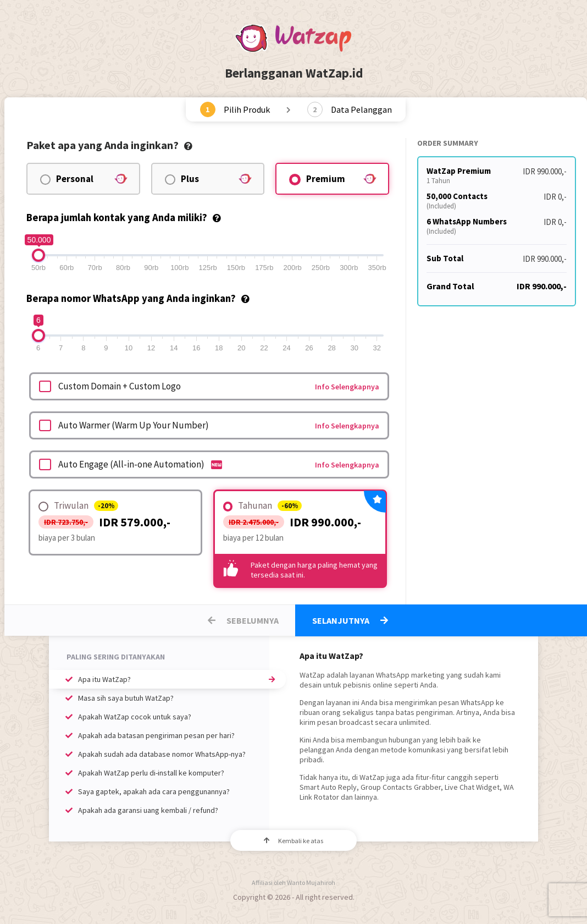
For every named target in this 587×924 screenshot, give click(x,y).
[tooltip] (188, 145)
